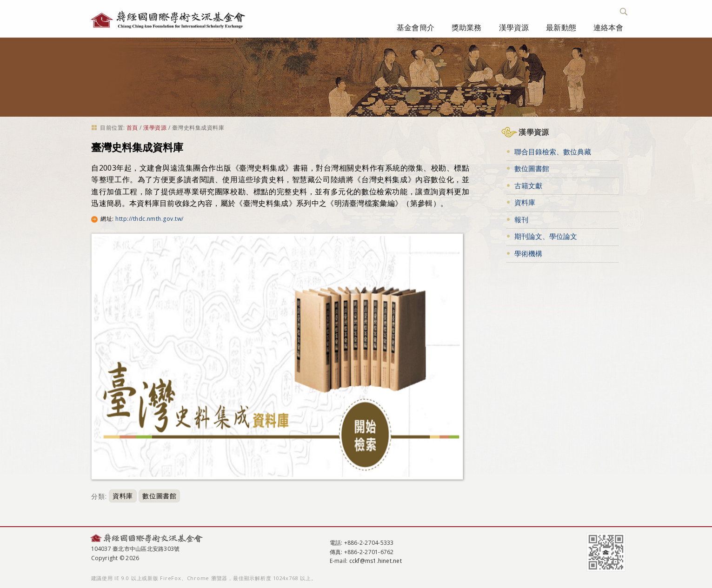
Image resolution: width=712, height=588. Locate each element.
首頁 (132, 128)
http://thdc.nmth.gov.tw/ (150, 219)
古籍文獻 (528, 185)
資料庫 (123, 496)
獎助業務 (467, 27)
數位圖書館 (159, 496)
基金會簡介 (416, 27)
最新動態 (561, 27)
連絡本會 (609, 27)
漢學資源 (514, 27)
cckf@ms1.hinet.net (376, 561)
